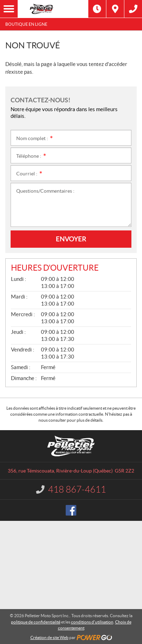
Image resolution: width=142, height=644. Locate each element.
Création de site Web (49, 637)
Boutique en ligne (26, 24)
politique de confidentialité (36, 622)
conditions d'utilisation (92, 622)
